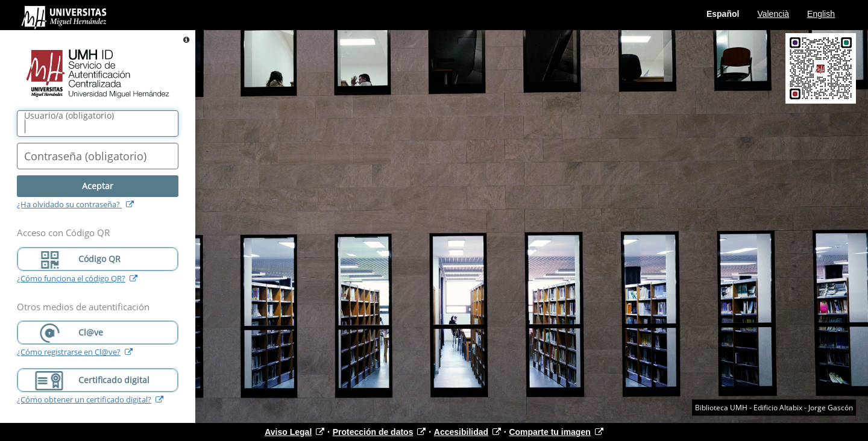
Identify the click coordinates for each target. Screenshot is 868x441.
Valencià (773, 14)
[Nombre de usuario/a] (98, 124)
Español (723, 14)
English (821, 14)
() (69, 116)
